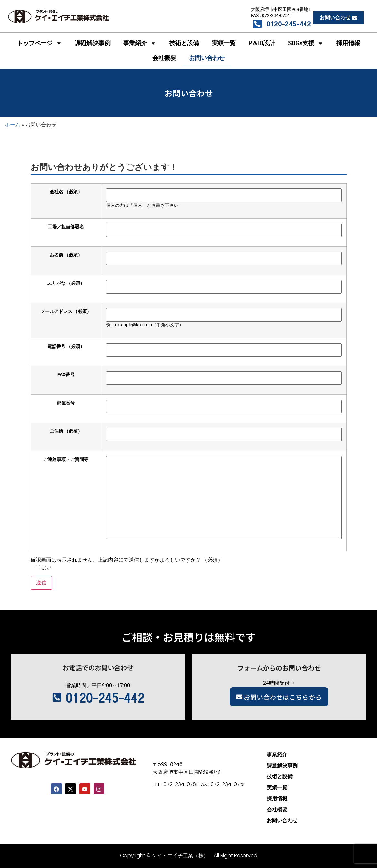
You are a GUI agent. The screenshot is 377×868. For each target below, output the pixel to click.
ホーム (13, 125)
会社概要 (164, 58)
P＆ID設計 (262, 43)
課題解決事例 (93, 43)
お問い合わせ (207, 58)
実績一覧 (224, 43)
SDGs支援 (306, 43)
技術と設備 (184, 43)
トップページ (39, 43)
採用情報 (348, 43)
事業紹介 (140, 43)
